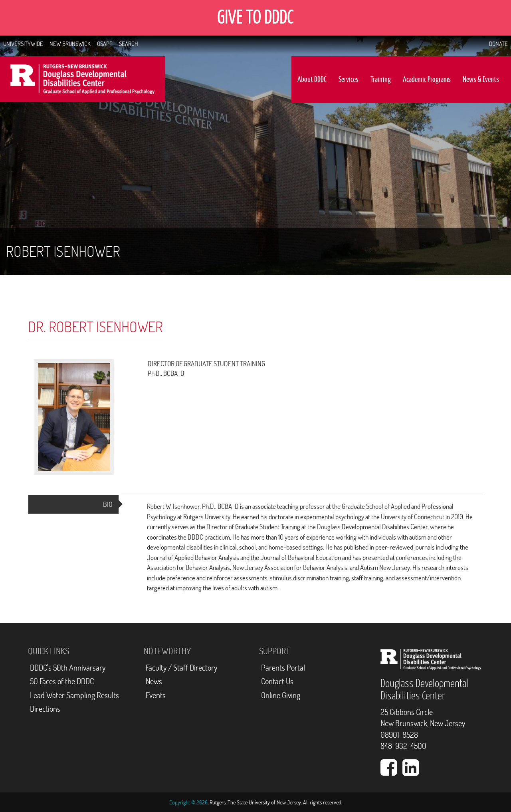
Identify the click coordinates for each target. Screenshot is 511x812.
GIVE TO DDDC (255, 18)
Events (156, 695)
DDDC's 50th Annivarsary (68, 668)
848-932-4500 (403, 746)
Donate (498, 44)
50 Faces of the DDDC (62, 681)
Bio (111, 506)
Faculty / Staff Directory (181, 668)
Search (129, 44)
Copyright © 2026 (188, 802)
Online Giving (281, 695)
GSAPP (105, 44)
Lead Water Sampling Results (74, 695)
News (154, 681)
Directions (45, 709)
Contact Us (277, 681)
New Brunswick (70, 44)
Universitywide (23, 44)
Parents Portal (283, 668)
